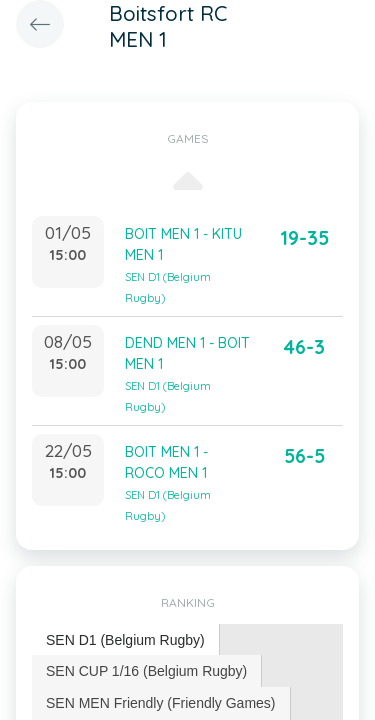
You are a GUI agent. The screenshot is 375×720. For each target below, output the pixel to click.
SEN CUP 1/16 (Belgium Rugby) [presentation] (146, 671)
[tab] (126, 640)
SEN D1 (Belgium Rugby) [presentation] (125, 640)
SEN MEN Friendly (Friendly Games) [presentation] (161, 703)
